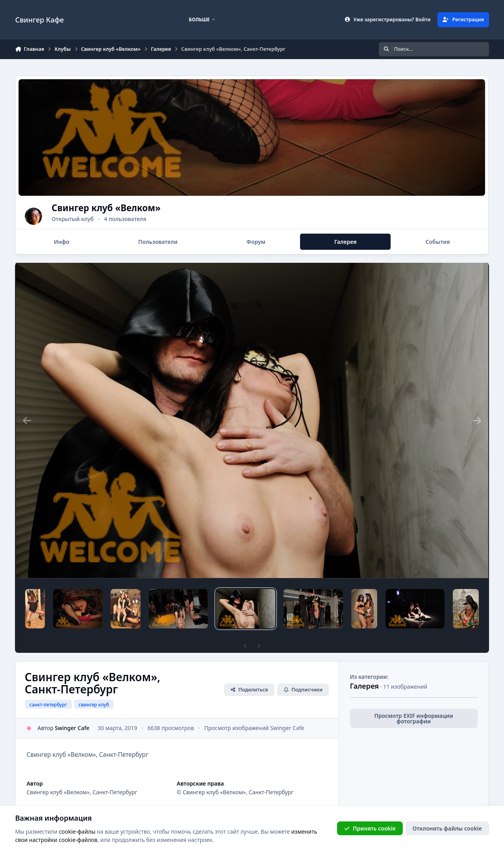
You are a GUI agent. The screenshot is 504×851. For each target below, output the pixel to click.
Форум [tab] (256, 242)
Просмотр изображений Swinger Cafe (254, 714)
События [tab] (438, 242)
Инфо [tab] (62, 242)
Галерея (365, 673)
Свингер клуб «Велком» (134, 208)
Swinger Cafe (72, 714)
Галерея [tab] (346, 242)
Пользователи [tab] (158, 242)
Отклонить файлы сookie (447, 828)
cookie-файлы (77, 831)
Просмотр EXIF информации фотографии (414, 705)
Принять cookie (370, 828)
